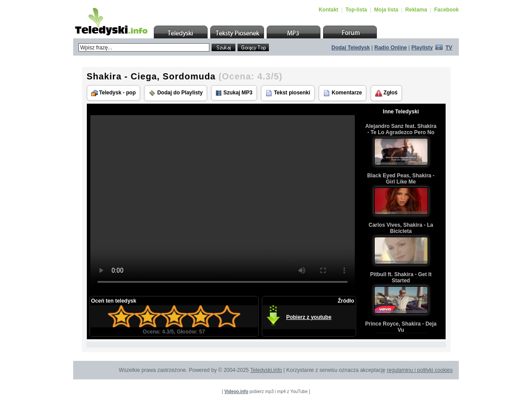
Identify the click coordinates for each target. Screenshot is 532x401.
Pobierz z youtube (309, 317)
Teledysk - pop (113, 93)
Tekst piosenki (288, 93)
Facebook (446, 10)
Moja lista (386, 10)
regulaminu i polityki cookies (420, 370)
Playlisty (422, 48)
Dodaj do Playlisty (176, 93)
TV (449, 48)
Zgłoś (386, 93)
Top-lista (356, 10)
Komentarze (342, 93)
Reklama (416, 10)
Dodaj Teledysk (351, 48)
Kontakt (329, 10)
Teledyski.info (266, 370)
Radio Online (391, 48)
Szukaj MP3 (234, 93)
